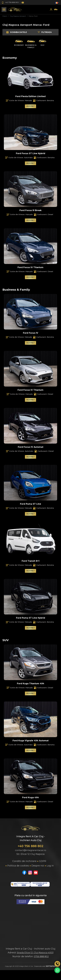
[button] (57, 3)
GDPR (43, 863)
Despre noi (38, 868)
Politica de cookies (18, 868)
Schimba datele (16, 32)
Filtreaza (45, 32)
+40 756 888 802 (30, 848)
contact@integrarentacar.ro (31, 852)
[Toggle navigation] (4, 10)
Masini (5, 16)
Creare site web (45, 968)
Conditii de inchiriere (24, 863)
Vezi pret (31, 106)
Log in (50, 868)
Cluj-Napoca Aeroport (18, 16)
